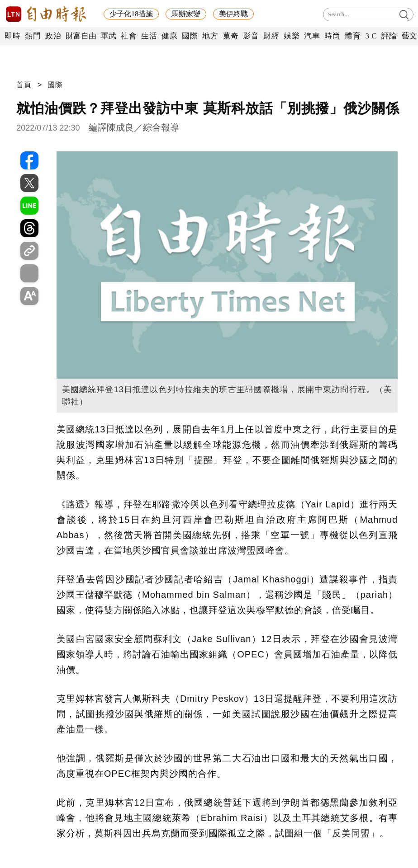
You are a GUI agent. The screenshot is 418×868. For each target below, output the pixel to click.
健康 (169, 36)
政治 (53, 36)
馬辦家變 (186, 14)
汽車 (312, 36)
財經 (271, 36)
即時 (12, 36)
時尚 (332, 36)
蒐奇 (230, 36)
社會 (129, 36)
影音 (251, 36)
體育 (353, 36)
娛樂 (292, 36)
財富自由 (81, 36)
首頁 (24, 85)
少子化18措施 (131, 14)
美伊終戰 (233, 14)
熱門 (33, 36)
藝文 (410, 36)
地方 (210, 36)
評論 (389, 36)
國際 (190, 36)
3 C (371, 36)
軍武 (108, 36)
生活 (149, 36)
